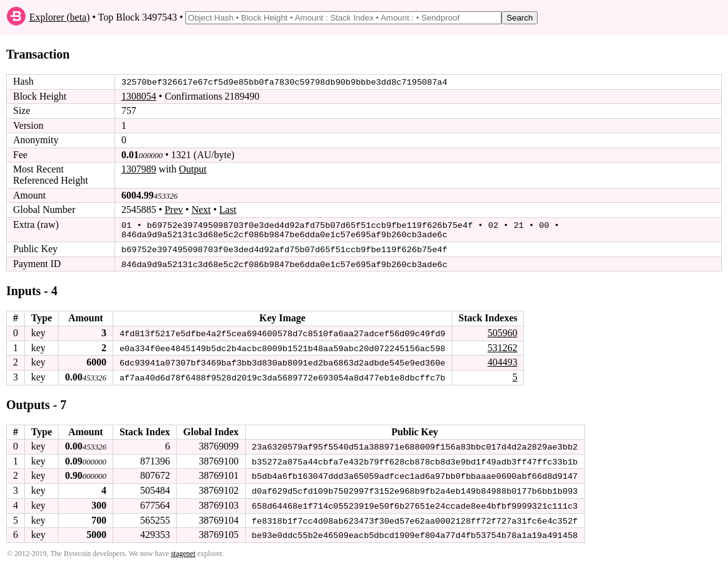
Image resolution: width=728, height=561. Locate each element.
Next (201, 210)
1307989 (139, 169)
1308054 (139, 96)
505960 (502, 331)
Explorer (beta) (59, 17)
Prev (174, 210)
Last (228, 210)
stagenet (183, 550)
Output (193, 169)
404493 (502, 360)
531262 (502, 345)
